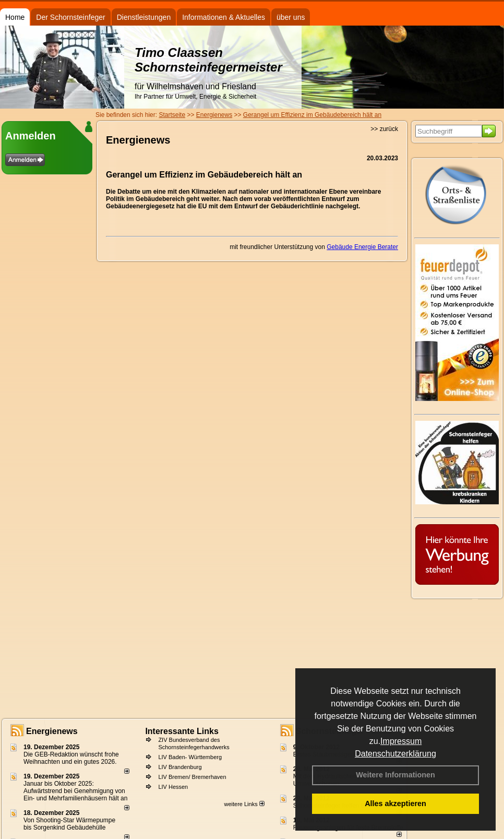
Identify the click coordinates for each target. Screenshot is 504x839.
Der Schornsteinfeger (70, 17)
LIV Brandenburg (180, 767)
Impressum (401, 741)
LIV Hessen (173, 787)
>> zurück (384, 129)
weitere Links (244, 804)
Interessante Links (182, 731)
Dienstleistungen (144, 17)
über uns (291, 17)
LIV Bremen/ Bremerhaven (192, 777)
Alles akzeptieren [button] (395, 803)
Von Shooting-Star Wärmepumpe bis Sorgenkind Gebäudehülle (69, 824)
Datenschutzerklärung (395, 754)
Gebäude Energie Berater (362, 247)
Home (15, 17)
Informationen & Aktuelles (224, 17)
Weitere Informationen (395, 775)
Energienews (52, 731)
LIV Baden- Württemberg (190, 757)
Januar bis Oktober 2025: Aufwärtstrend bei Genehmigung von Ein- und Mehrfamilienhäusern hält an (75, 791)
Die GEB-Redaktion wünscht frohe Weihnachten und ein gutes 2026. (71, 758)
